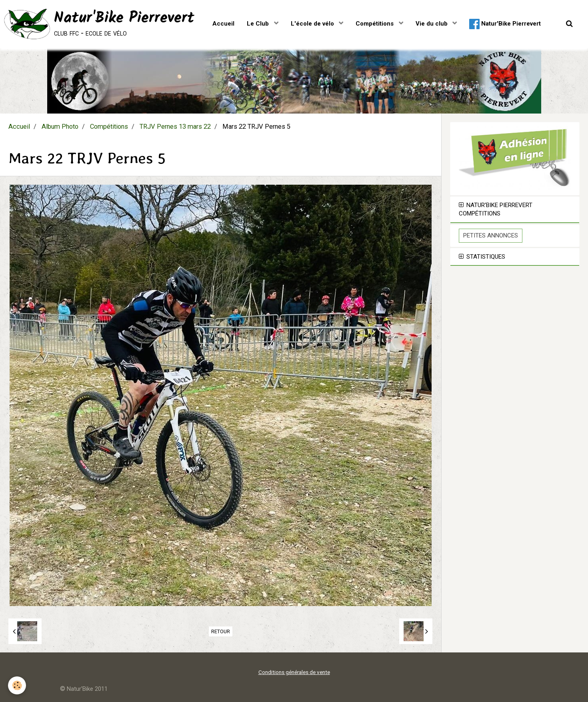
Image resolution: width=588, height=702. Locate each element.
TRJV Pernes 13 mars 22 (175, 127)
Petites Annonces (491, 235)
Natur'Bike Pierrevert (505, 24)
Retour (221, 631)
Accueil (223, 24)
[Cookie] (17, 685)
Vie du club (432, 24)
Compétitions (375, 24)
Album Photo (60, 127)
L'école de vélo (313, 24)
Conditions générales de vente (294, 672)
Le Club (259, 24)
